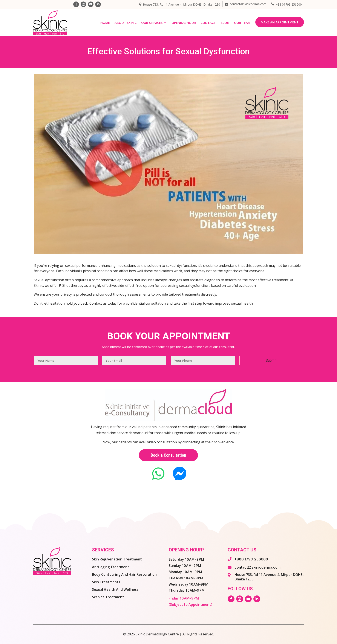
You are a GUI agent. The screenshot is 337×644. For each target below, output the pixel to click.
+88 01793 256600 (289, 4)
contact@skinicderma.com (248, 4)
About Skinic (126, 23)
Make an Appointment (280, 22)
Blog (225, 23)
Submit (271, 360)
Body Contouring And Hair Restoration (124, 574)
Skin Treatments (106, 582)
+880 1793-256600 (251, 559)
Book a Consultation (168, 455)
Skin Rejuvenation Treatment (117, 559)
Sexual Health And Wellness (115, 589)
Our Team (242, 23)
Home (105, 23)
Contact (208, 23)
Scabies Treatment (108, 597)
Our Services (152, 23)
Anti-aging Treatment (111, 567)
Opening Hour (184, 23)
